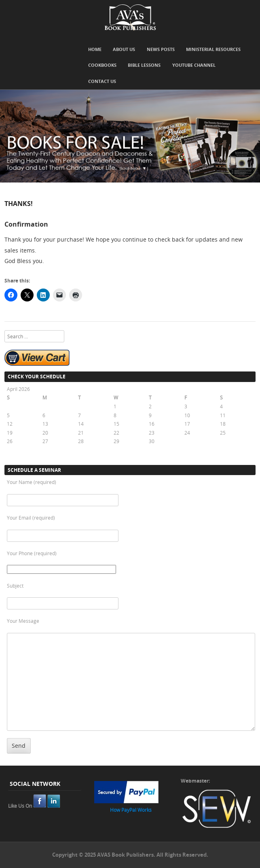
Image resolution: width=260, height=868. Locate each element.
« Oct (13, 457)
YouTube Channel (194, 65)
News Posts (161, 49)
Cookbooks (102, 65)
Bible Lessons (144, 65)
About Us (124, 49)
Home (95, 49)
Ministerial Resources (213, 49)
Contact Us (102, 81)
